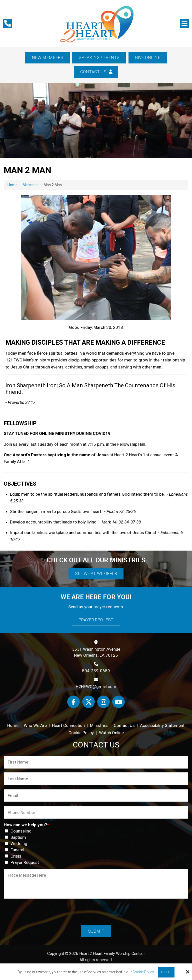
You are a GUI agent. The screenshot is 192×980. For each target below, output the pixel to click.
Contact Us (96, 72)
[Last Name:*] (96, 779)
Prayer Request (96, 620)
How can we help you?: (27, 825)
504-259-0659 (96, 671)
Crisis (14, 856)
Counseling (19, 831)
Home (12, 185)
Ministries (31, 185)
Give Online (148, 57)
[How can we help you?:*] (6, 831)
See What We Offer (96, 573)
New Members (47, 57)
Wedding (17, 844)
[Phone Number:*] (96, 812)
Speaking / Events (99, 57)
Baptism (16, 837)
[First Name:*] (96, 762)
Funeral (15, 850)
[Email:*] (96, 796)
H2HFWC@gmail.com (96, 687)
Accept (166, 972)
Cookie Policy (143, 972)
